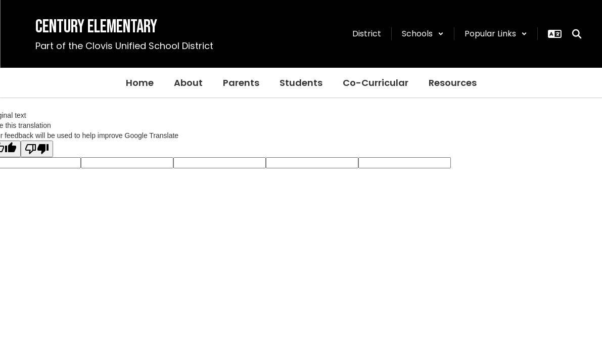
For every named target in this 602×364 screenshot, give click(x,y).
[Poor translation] (37, 149)
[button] (423, 34)
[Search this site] (577, 34)
